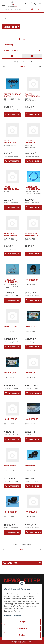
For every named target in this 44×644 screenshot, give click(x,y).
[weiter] (40, 67)
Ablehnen (22, 635)
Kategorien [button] (10, 563)
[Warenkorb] (40, 4)
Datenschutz (19, 615)
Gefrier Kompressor (32, 142)
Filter (22, 39)
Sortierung (8, 45)
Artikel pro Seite (11, 50)
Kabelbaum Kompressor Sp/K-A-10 (32, 188)
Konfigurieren (22, 628)
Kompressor (32, 280)
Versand (16, 110)
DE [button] (26, 4)
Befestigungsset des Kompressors (12, 95)
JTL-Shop (25, 643)
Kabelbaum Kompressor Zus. (32, 234)
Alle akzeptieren (22, 622)
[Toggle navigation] (4, 4)
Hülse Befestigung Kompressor (11, 188)
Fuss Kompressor (11, 142)
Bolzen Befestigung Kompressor (32, 95)
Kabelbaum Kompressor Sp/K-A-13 (11, 234)
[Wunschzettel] (36, 4)
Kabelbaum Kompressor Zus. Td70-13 (11, 281)
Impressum (8, 615)
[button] (32, 4)
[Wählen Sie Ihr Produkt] (16, 9)
